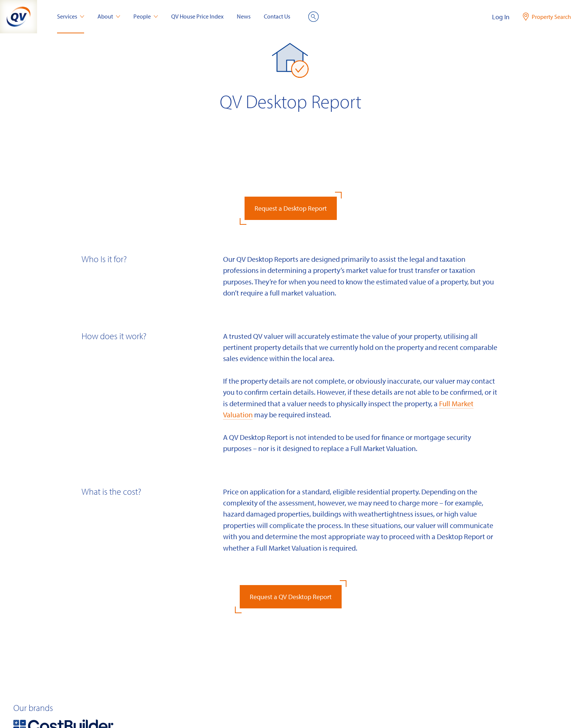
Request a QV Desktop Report (291, 597)
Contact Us (277, 16)
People (146, 16)
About (109, 16)
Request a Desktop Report (291, 208)
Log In (501, 17)
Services (71, 16)
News (244, 16)
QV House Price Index (197, 16)
